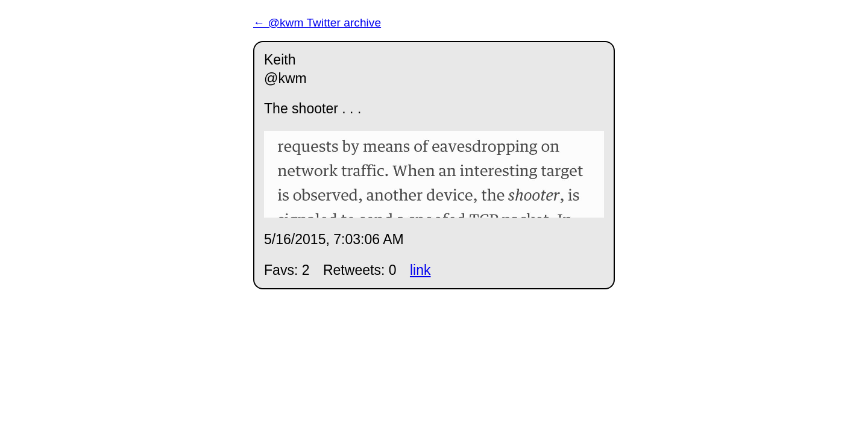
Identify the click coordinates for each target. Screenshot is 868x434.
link (420, 270)
